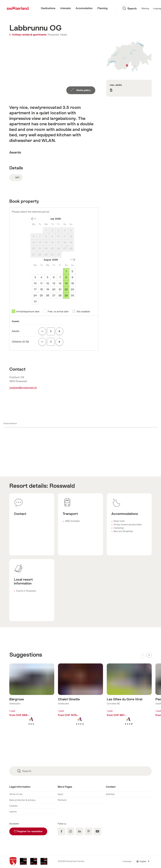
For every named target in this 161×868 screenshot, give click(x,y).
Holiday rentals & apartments (28, 35)
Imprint (13, 812)
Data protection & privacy (22, 800)
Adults (15, 331)
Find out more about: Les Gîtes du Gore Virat (129, 699)
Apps (60, 794)
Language (136, 8)
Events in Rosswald (26, 591)
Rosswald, (54, 35)
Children (20, 342)
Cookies (13, 806)
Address (110, 794)
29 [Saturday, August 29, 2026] (66, 296)
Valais (64, 35)
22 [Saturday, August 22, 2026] (66, 289)
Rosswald (62, 486)
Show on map (129, 57)
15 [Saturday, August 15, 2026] (66, 283)
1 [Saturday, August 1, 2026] (66, 271)
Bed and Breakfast (123, 531)
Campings (119, 528)
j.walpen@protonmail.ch (23, 388)
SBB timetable (72, 521)
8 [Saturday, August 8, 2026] (66, 277)
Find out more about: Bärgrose (32, 699)
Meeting (122, 8)
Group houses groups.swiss (128, 524)
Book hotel (119, 521)
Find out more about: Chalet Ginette (80, 699)
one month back (34, 219)
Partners (62, 800)
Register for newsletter (31, 830)
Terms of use (16, 794)
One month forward (73, 260)
